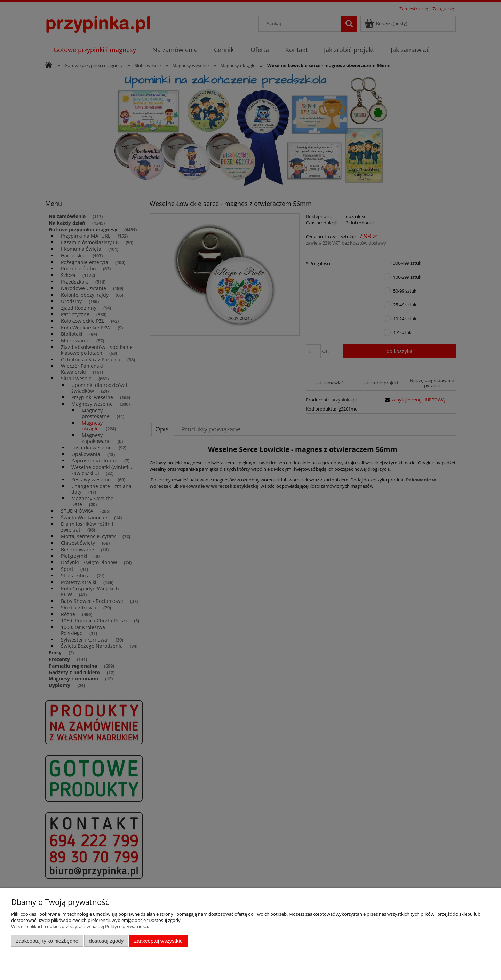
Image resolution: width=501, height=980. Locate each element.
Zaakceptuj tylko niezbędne (47, 941)
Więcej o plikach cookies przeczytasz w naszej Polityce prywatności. (80, 926)
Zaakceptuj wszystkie (158, 941)
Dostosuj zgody (106, 941)
